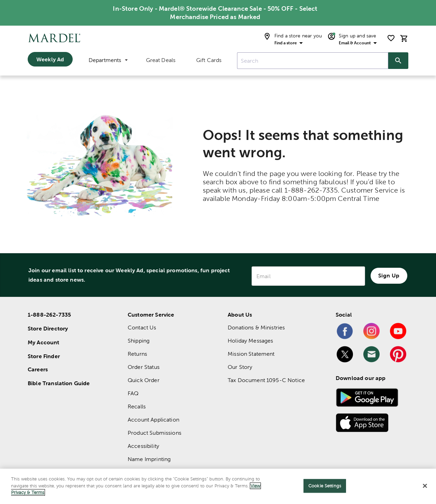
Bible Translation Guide (59, 383)
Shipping (139, 341)
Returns (137, 354)
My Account (44, 342)
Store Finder (44, 356)
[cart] (404, 38)
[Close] (425, 486)
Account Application (153, 420)
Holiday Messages (250, 341)
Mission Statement (251, 354)
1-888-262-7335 (49, 315)
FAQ (133, 393)
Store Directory (48, 328)
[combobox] (313, 61)
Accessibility (143, 446)
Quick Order (144, 380)
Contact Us (142, 328)
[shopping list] (391, 38)
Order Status (144, 367)
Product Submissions (155, 433)
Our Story (240, 367)
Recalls (137, 406)
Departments (108, 60)
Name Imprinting (149, 459)
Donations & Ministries (256, 328)
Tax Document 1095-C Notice (266, 380)
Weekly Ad (50, 59)
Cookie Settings (325, 486)
